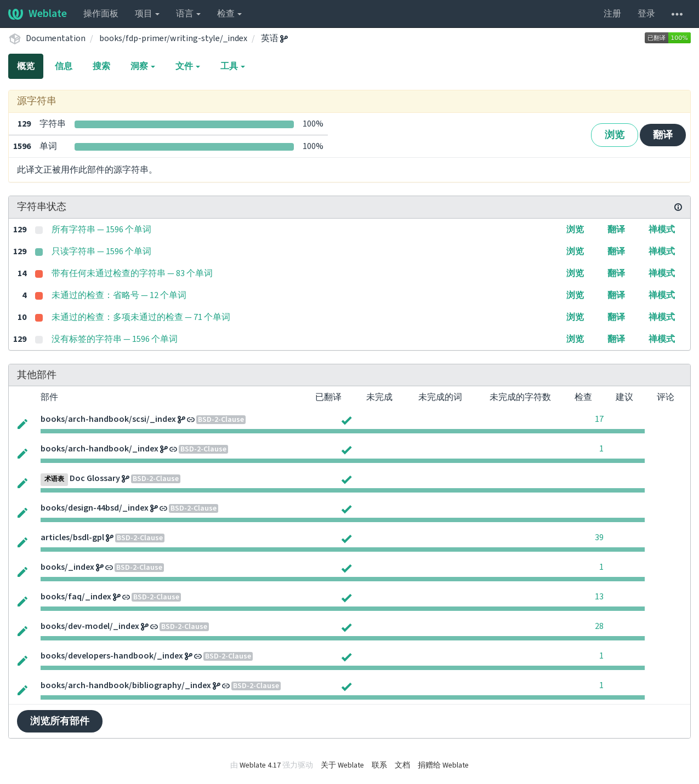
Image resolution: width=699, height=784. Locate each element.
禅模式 (662, 230)
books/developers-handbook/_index (112, 656)
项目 (147, 14)
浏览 (615, 135)
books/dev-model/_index (90, 626)
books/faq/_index (76, 597)
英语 (274, 38)
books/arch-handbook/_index (100, 449)
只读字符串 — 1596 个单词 (101, 251)
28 (599, 626)
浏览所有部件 (60, 721)
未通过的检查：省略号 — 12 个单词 (119, 295)
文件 (188, 66)
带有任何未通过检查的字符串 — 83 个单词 (132, 273)
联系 (379, 765)
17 (599, 419)
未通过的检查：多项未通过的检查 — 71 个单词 (141, 317)
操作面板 (101, 14)
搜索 (101, 66)
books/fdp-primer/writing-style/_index (173, 38)
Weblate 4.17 (260, 765)
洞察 (143, 66)
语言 (188, 14)
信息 (64, 66)
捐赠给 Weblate (443, 765)
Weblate (38, 14)
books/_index (67, 567)
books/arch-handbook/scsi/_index (108, 419)
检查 (229, 14)
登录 (646, 14)
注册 (612, 14)
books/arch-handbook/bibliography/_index (126, 685)
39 (599, 537)
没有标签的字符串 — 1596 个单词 (115, 339)
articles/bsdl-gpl (72, 537)
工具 (233, 66)
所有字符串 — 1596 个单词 (101, 230)
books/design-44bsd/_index (95, 508)
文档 (402, 765)
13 (599, 597)
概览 (26, 66)
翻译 (663, 135)
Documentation (56, 38)
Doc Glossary (95, 478)
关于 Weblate (342, 765)
